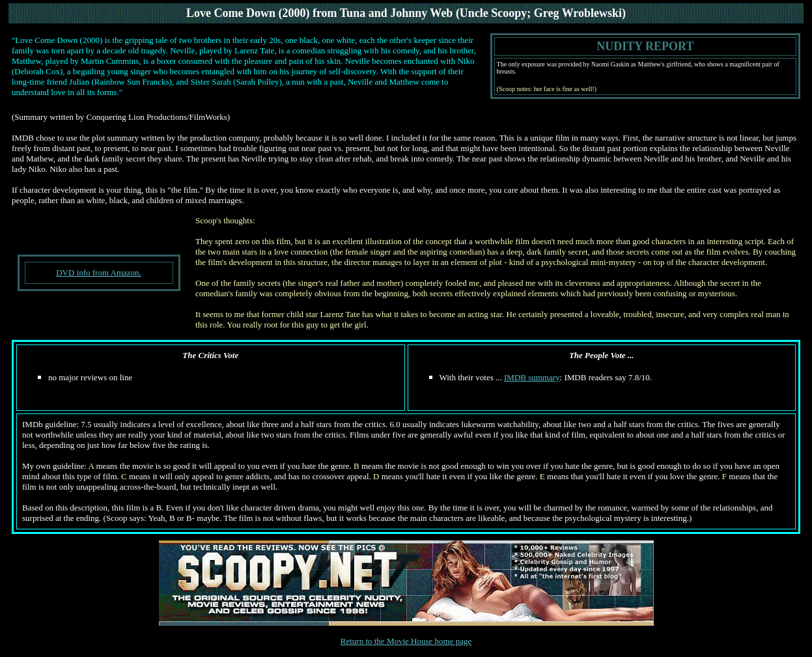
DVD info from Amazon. (99, 273)
